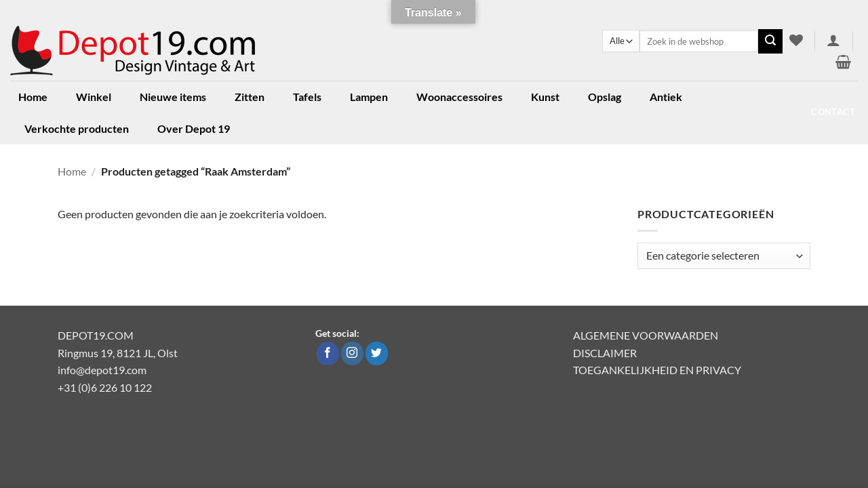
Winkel (94, 97)
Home (33, 97)
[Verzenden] (770, 41)
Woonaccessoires (459, 97)
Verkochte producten (77, 128)
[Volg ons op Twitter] (377, 354)
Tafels (307, 97)
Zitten (250, 97)
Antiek (666, 97)
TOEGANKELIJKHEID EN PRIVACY (657, 370)
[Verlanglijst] (796, 40)
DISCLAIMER (605, 353)
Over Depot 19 (194, 128)
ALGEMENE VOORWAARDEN (646, 335)
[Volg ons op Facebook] (328, 354)
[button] (834, 40)
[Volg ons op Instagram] (352, 354)
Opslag (605, 97)
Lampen (369, 97)
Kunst (545, 97)
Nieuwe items (173, 97)
